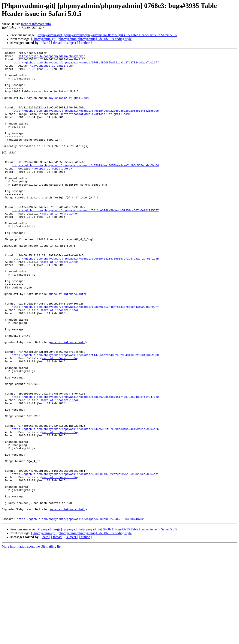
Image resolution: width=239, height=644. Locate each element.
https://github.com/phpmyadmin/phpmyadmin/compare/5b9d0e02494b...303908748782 (80, 613)
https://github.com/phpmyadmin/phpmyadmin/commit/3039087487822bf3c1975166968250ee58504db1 (85, 559)
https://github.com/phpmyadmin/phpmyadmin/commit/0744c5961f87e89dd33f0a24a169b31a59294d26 (85, 505)
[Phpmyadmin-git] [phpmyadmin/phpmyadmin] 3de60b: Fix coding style (81, 39)
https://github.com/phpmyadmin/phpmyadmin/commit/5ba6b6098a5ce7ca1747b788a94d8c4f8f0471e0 (85, 466)
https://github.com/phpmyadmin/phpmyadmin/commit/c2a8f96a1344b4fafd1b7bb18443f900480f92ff (85, 358)
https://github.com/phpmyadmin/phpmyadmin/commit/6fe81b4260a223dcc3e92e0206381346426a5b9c (85, 123)
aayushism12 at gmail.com (52, 69)
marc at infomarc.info (36, 24)
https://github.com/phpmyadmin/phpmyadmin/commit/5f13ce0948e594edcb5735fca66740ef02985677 (85, 242)
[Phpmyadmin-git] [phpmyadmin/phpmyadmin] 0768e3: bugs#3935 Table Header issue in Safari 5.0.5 (107, 35)
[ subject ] (71, 43)
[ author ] (85, 43)
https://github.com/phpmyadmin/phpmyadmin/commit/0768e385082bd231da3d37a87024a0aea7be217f (85, 65)
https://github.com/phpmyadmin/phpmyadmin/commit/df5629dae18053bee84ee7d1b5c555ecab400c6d (85, 188)
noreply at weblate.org (52, 192)
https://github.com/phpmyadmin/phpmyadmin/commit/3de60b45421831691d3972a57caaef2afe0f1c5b (85, 300)
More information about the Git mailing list (31, 640)
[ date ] (45, 43)
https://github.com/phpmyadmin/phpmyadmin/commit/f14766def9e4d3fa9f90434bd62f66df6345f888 (85, 416)
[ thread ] (57, 43)
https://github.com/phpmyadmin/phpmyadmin (52, 57)
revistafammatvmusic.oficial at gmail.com (95, 127)
